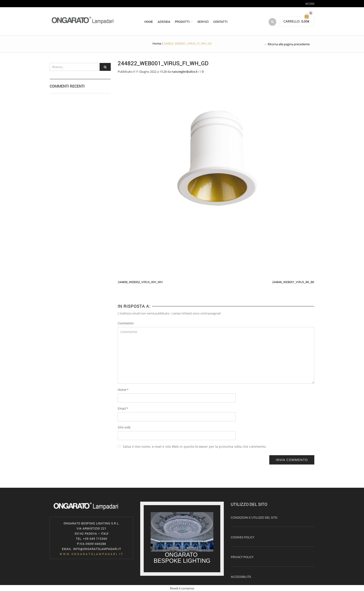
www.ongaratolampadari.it (92, 554)
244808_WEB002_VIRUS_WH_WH (140, 282)
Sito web (124, 427)
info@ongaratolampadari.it (97, 549)
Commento (126, 323)
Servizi (203, 22)
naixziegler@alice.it (185, 72)
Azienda (164, 22)
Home (149, 22)
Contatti (220, 22)
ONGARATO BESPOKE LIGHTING (182, 558)
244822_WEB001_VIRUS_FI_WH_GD (163, 63)
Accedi (310, 4)
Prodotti (182, 22)
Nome (123, 390)
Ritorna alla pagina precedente (289, 44)
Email (123, 409)
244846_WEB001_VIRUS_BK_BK (293, 282)
